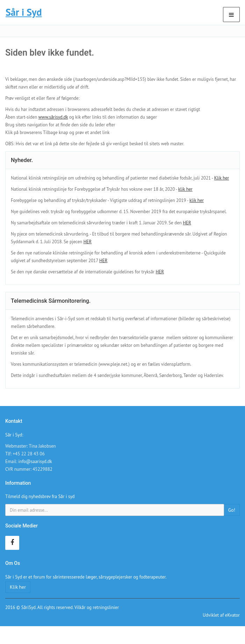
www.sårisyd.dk (53, 117)
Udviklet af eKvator (221, 615)
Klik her (222, 178)
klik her (185, 189)
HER (187, 223)
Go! (232, 510)
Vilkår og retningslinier (97, 607)
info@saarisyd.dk (35, 461)
